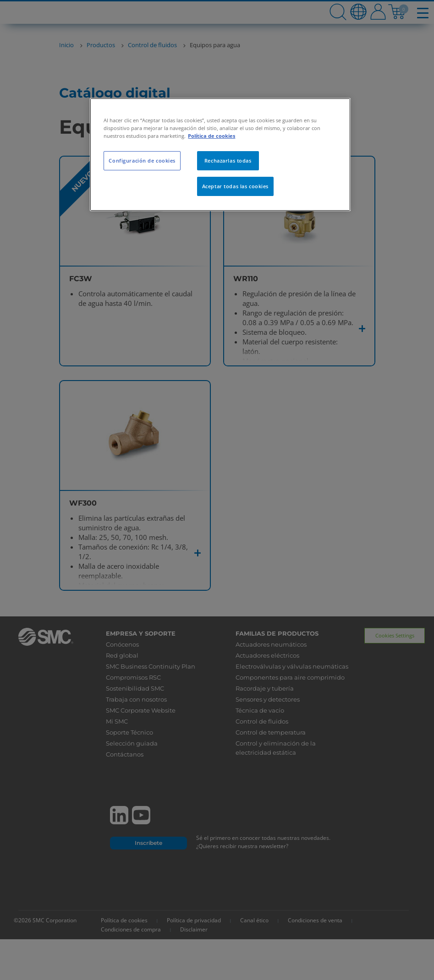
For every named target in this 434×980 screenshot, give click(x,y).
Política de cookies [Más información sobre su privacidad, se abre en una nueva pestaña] (212, 136)
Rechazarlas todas (228, 161)
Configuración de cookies (142, 161)
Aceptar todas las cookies (235, 186)
